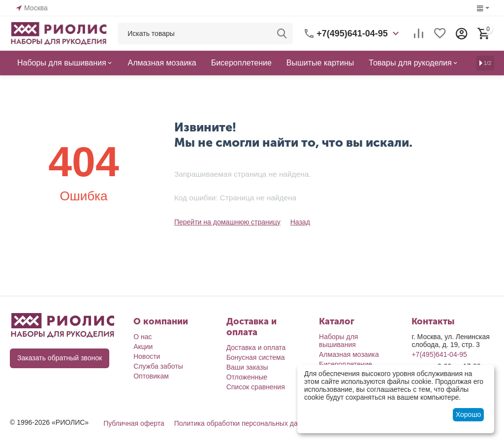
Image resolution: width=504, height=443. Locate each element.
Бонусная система (256, 357)
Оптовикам (151, 376)
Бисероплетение (346, 364)
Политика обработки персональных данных (244, 423)
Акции (143, 347)
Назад (300, 222)
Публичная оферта (134, 423)
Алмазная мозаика (349, 354)
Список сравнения (256, 387)
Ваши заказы (247, 367)
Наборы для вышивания (338, 341)
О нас (142, 337)
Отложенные (247, 377)
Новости (147, 356)
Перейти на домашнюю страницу (227, 222)
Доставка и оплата (256, 348)
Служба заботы (158, 366)
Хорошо (469, 414)
